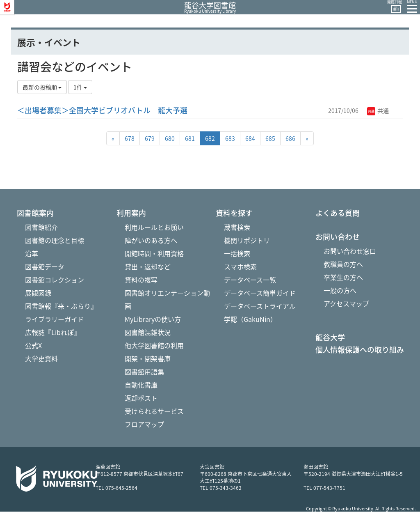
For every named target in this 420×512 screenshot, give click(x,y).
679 (150, 138)
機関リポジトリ (247, 240)
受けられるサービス (154, 411)
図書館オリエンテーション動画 (167, 299)
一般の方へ (340, 290)
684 (250, 138)
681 (190, 138)
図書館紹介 (41, 227)
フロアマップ (144, 424)
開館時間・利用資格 (154, 253)
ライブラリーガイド (55, 319)
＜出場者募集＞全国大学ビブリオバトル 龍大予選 (102, 110)
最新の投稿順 (42, 87)
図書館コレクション (55, 280)
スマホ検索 (240, 266)
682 (210, 138)
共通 (378, 110)
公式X (33, 345)
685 (270, 138)
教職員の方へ (343, 264)
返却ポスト (141, 398)
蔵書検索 (237, 227)
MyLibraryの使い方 (153, 319)
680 (170, 138)
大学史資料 (41, 358)
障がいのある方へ (151, 240)
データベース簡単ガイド (260, 293)
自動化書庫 (141, 385)
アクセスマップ (346, 303)
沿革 (32, 253)
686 (290, 138)
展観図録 (38, 293)
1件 (80, 87)
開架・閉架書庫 (148, 358)
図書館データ (45, 266)
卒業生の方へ (343, 277)
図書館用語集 (144, 372)
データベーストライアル (260, 306)
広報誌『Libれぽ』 (53, 332)
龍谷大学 (330, 338)
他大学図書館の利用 (154, 345)
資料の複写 (141, 280)
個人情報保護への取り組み (360, 350)
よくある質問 (338, 213)
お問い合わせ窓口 (350, 251)
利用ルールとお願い (154, 227)
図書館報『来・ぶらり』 (61, 306)
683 (230, 138)
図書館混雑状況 (148, 332)
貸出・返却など (148, 266)
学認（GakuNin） (250, 319)
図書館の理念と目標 (55, 240)
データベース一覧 (250, 280)
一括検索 (237, 253)
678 (130, 138)
